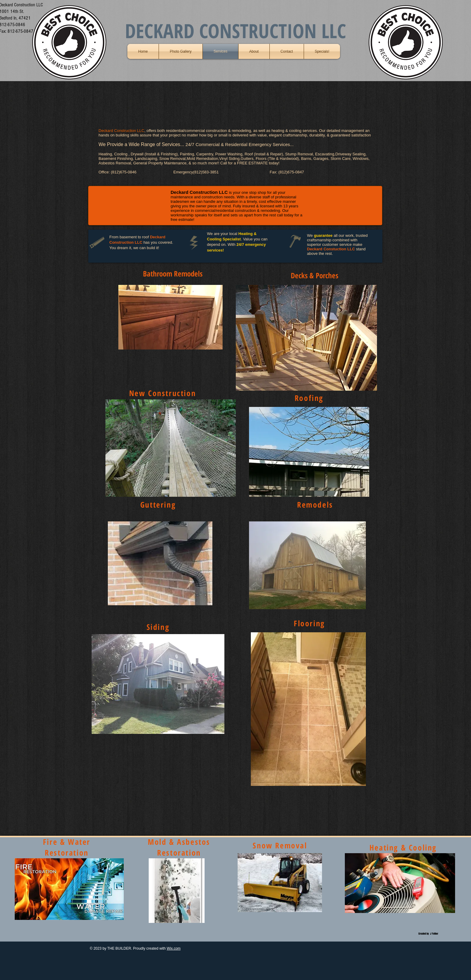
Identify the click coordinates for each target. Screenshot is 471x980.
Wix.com (174, 948)
